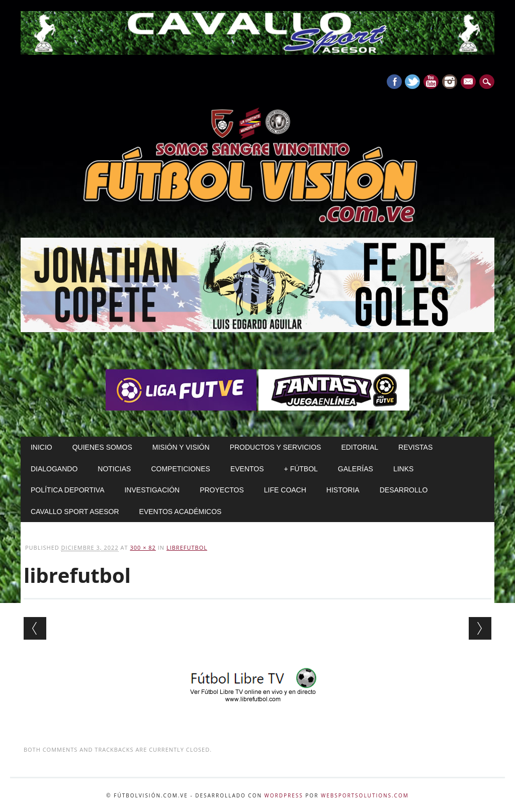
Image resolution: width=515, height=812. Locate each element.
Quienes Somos (102, 447)
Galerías (356, 469)
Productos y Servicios (276, 447)
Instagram (450, 82)
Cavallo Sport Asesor (75, 512)
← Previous (35, 628)
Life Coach (285, 490)
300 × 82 (143, 547)
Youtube (431, 82)
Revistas (415, 447)
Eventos (247, 469)
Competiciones (180, 469)
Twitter (412, 82)
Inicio (41, 447)
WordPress (284, 795)
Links (403, 469)
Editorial (360, 447)
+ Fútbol (301, 469)
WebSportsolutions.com (365, 795)
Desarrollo (404, 490)
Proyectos (222, 490)
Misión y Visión (181, 447)
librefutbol (187, 547)
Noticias (114, 469)
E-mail (469, 82)
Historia (343, 490)
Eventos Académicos (181, 512)
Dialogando (54, 469)
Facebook (394, 82)
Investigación (152, 490)
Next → (480, 628)
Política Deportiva (68, 490)
